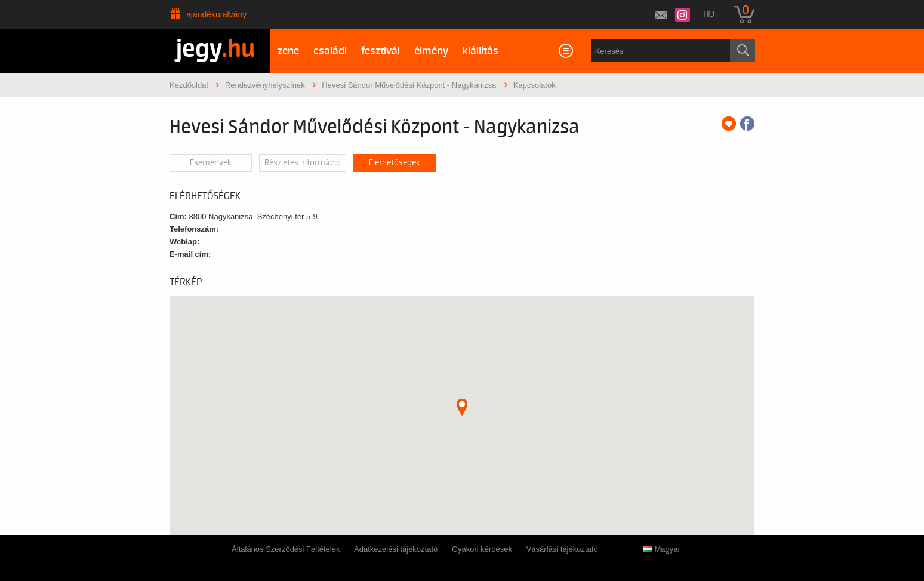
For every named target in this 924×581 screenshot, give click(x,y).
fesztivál (381, 51)
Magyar (662, 549)
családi (330, 51)
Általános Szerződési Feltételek (286, 549)
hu (709, 14)
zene (288, 51)
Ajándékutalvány (216, 14)
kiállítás (481, 51)
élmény (431, 51)
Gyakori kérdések (482, 549)
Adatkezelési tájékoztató (396, 549)
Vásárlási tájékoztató (562, 549)
